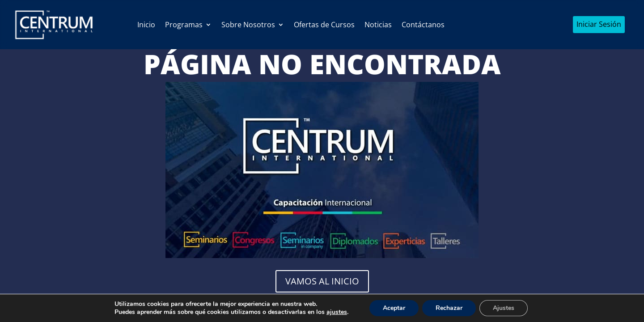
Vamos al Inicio (322, 281)
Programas (184, 25)
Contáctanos (423, 25)
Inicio (146, 25)
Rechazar (449, 308)
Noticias (378, 25)
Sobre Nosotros (248, 25)
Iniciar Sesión (599, 24)
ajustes (337, 312)
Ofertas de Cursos (324, 25)
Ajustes (504, 308)
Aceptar (394, 308)
